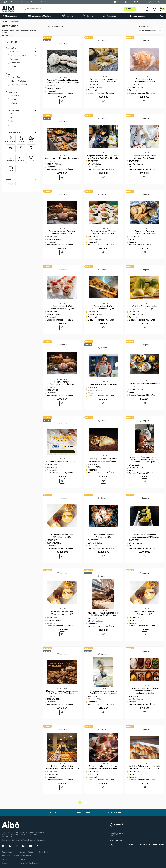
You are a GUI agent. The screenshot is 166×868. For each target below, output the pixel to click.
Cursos (4, 862)
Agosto (12, 117)
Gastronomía (14, 95)
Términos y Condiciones (29, 862)
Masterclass (14, 59)
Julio (11, 121)
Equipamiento (7, 851)
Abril (11, 114)
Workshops (14, 51)
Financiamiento (26, 855)
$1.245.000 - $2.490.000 (18, 85)
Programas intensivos (18, 55)
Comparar (63, 43)
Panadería (13, 99)
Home (6, 22)
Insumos (5, 859)
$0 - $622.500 (15, 77)
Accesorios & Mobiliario (10, 855)
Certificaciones (15, 63)
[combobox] (140, 31)
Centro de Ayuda (26, 851)
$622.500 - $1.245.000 (18, 81)
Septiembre (14, 125)
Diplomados (14, 66)
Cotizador (24, 859)
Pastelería (13, 103)
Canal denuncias (45, 851)
